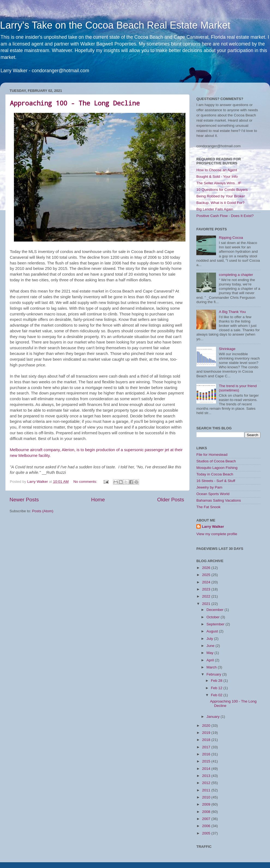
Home (98, 500)
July (210, 639)
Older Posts (171, 500)
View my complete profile (217, 534)
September (216, 624)
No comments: (86, 482)
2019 (207, 733)
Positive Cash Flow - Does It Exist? (225, 216)
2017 (207, 747)
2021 (207, 604)
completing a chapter (236, 275)
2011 (207, 790)
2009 (207, 804)
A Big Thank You (232, 312)
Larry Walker (213, 527)
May (210, 653)
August (213, 631)
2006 (207, 826)
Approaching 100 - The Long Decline (75, 103)
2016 (207, 754)
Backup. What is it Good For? (220, 203)
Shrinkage (227, 349)
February (214, 674)
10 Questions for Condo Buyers (222, 190)
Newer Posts (24, 500)
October (214, 617)
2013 (207, 776)
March (212, 667)
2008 (207, 812)
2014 (207, 769)
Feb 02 (217, 695)
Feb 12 (217, 688)
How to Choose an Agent (217, 170)
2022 (207, 596)
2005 (207, 833)
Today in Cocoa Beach (215, 474)
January (214, 717)
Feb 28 (217, 681)
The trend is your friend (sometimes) (238, 388)
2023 (207, 589)
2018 (207, 740)
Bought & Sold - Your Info (217, 177)
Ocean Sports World (213, 494)
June (211, 646)
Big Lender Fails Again (215, 209)
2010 (207, 797)
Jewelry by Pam (209, 487)
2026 (207, 568)
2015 (207, 761)
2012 (207, 783)
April (211, 660)
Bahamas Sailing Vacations (219, 500)
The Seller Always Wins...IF (219, 183)
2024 (207, 582)
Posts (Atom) (43, 511)
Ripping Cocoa (231, 238)
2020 (207, 726)
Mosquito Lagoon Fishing (217, 468)
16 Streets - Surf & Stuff (216, 481)
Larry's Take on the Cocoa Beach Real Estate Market (115, 25)
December (215, 610)
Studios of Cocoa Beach (216, 461)
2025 (207, 575)
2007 (207, 819)
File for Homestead (212, 455)
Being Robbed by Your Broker (221, 196)
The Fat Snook (208, 507)
